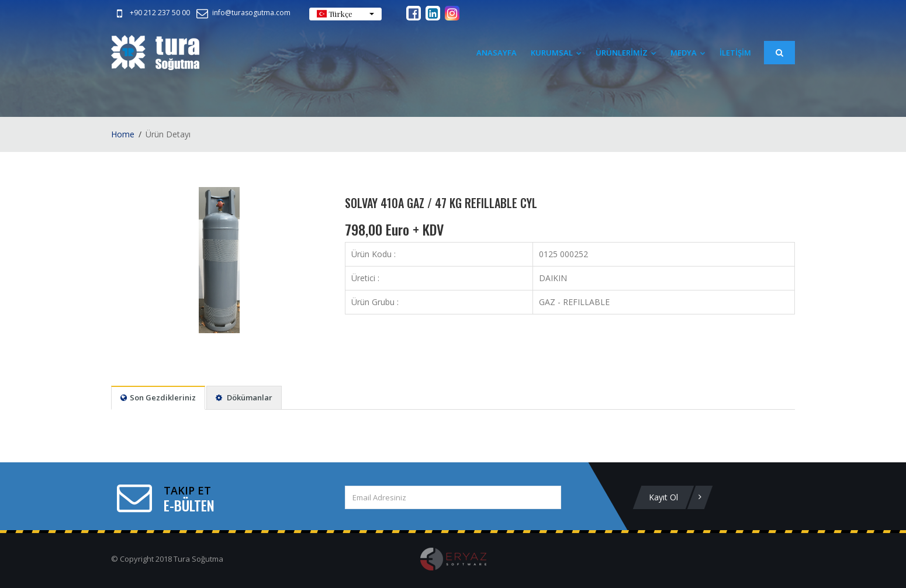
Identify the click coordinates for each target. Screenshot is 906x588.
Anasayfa (497, 53)
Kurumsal (556, 53)
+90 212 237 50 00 (151, 13)
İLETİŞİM (735, 53)
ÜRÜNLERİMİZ (626, 53)
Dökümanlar (244, 397)
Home (123, 134)
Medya (688, 53)
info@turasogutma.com (243, 13)
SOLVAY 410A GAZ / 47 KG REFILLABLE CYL (441, 203)
